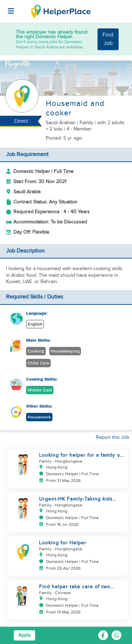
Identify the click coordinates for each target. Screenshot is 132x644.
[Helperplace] (7, 7)
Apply (24, 635)
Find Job (108, 39)
